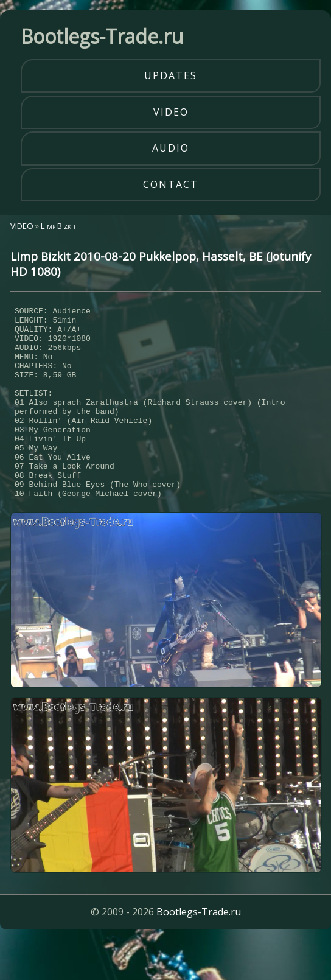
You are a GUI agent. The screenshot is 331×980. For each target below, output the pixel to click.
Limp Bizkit (58, 226)
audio (171, 148)
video (171, 112)
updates (171, 75)
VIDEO (22, 226)
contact (171, 184)
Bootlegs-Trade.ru (199, 952)
